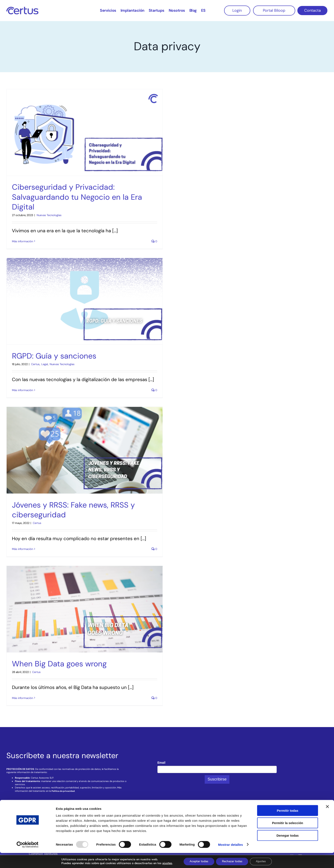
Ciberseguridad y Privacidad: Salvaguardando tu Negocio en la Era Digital (77, 197)
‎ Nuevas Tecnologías (49, 215)
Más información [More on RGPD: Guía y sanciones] (22, 390)
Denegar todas (288, 850)
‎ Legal (44, 364)
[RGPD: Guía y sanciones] (85, 301)
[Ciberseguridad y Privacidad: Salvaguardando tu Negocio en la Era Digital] (85, 132)
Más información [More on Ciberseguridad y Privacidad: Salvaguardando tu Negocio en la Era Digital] (22, 241)
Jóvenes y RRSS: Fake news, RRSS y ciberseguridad (73, 510)
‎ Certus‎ (35, 364)
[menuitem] (203, 10)
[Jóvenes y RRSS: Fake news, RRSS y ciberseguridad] (85, 450)
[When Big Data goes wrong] (85, 609)
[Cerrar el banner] (327, 822)
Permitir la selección (288, 838)
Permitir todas (288, 826)
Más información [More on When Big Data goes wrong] (22, 698)
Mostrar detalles (231, 860)
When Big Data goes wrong (59, 664)
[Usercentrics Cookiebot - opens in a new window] (28, 860)
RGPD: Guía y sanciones (54, 356)
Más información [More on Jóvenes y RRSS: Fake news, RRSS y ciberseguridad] (22, 549)
